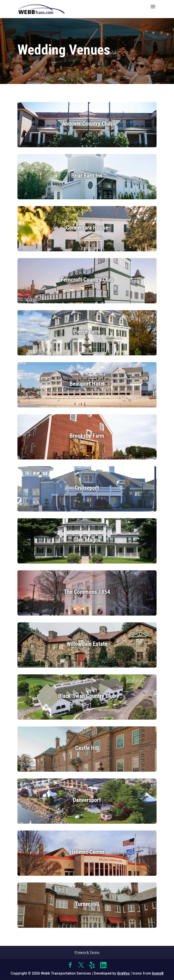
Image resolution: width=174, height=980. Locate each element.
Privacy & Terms (87, 952)
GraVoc (123, 973)
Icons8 (158, 973)
